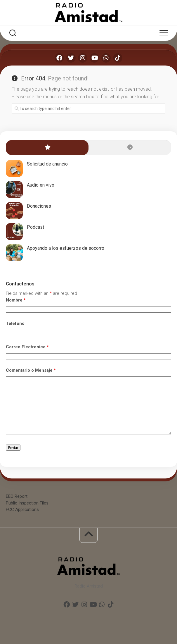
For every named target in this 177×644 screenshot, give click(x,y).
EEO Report (17, 496)
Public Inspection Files (27, 503)
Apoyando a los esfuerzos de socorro (66, 248)
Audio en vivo (41, 185)
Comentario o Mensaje (31, 370)
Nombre (16, 300)
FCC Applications (22, 509)
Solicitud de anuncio (47, 164)
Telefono (15, 323)
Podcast (35, 227)
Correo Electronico (27, 347)
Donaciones (39, 206)
